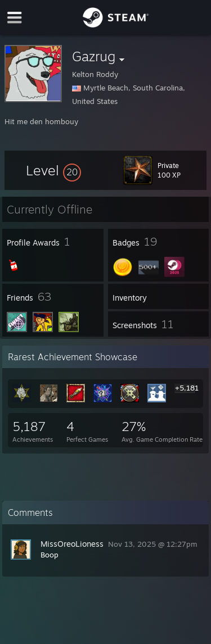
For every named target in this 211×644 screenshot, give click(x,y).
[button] (53, 170)
